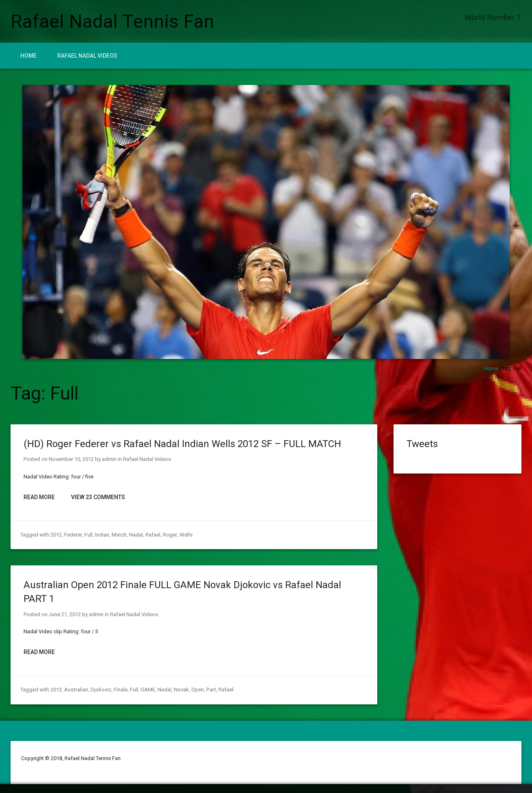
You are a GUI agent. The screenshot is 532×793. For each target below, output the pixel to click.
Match (119, 535)
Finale (120, 690)
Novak (181, 690)
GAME (147, 690)
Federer (73, 535)
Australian (76, 690)
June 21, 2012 (65, 614)
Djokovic (101, 690)
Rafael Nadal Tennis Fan (112, 21)
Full (88, 535)
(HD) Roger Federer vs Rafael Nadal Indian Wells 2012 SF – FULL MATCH (182, 444)
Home (28, 56)
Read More (39, 497)
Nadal (135, 535)
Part (210, 690)
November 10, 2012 (71, 459)
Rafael (152, 535)
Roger (169, 535)
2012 (56, 535)
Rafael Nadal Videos (87, 56)
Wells (185, 535)
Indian (102, 535)
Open (197, 690)
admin (109, 459)
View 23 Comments (98, 497)
